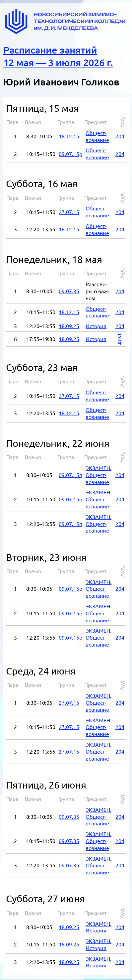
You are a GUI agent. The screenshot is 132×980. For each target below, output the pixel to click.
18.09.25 (69, 324)
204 (120, 134)
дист (119, 337)
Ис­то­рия (96, 324)
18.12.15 (69, 134)
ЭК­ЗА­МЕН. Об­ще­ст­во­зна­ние (99, 473)
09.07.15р (70, 152)
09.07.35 (69, 289)
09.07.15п (70, 473)
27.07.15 (69, 210)
